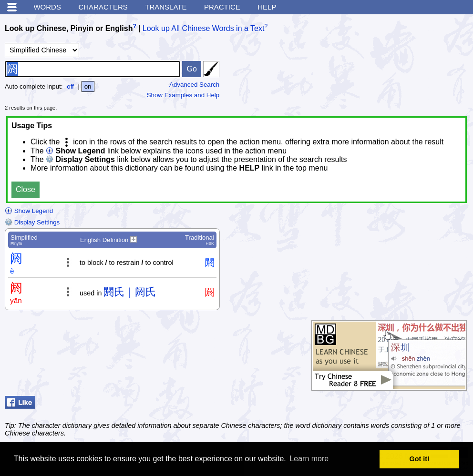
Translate (166, 7)
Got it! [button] (420, 459)
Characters (103, 7)
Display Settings (32, 222)
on (88, 86)
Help (267, 7)
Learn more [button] (309, 459)
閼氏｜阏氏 (130, 292)
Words (47, 7)
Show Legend (29, 211)
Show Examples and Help (183, 95)
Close (26, 189)
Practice (222, 7)
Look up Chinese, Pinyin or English (69, 28)
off (70, 86)
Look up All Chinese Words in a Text (204, 28)
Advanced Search (194, 85)
